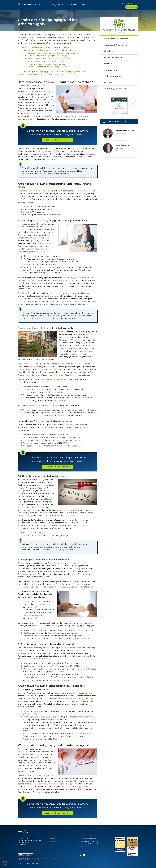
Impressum (53, 844)
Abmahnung (110, 51)
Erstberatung (132, 7)
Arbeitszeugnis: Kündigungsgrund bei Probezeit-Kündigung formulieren (54, 72)
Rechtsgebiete (55, 5)
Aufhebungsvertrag (113, 76)
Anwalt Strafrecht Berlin (88, 839)
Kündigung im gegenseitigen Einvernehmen (47, 64)
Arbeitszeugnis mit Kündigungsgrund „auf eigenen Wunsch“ (54, 53)
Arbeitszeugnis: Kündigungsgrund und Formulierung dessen (49, 50)
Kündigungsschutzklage (115, 89)
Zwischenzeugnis (52, 405)
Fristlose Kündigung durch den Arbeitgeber (46, 61)
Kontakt (52, 839)
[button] (91, 4)
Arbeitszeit (109, 64)
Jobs (51, 846)
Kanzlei (71, 5)
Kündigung (109, 82)
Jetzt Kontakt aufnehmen (57, 140)
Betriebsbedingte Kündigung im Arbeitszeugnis (48, 56)
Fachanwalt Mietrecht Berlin (89, 841)
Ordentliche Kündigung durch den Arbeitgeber (48, 59)
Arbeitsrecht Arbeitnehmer (116, 39)
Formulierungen (84, 191)
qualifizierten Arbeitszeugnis (54, 379)
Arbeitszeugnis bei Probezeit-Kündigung (69, 699)
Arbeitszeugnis (27, 86)
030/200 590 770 (130, 4)
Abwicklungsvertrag (113, 58)
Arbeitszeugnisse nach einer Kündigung (35, 191)
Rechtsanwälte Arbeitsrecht (89, 844)
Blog (84, 5)
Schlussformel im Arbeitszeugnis (35, 776)
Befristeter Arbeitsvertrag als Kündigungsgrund (48, 67)
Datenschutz (54, 841)
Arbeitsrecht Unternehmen (116, 45)
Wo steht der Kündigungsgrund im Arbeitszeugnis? (45, 75)
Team (82, 846)
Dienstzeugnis (84, 116)
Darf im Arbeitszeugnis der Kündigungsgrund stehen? (46, 47)
